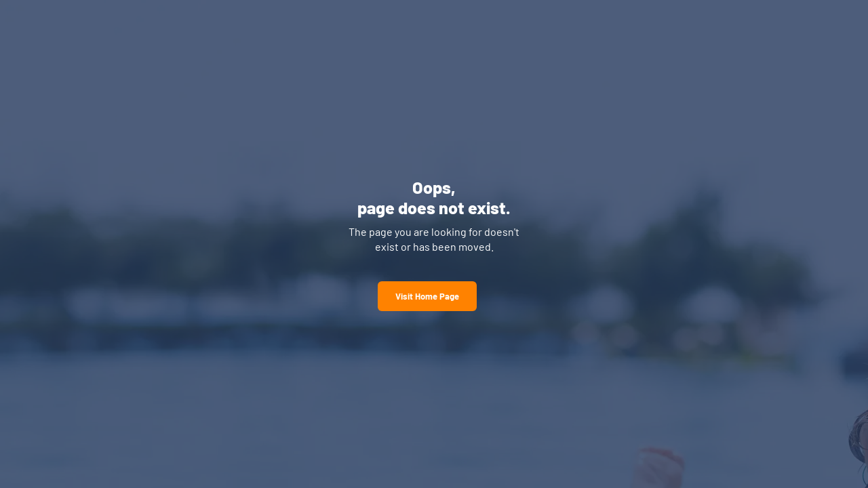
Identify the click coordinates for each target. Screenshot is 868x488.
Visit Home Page (427, 296)
